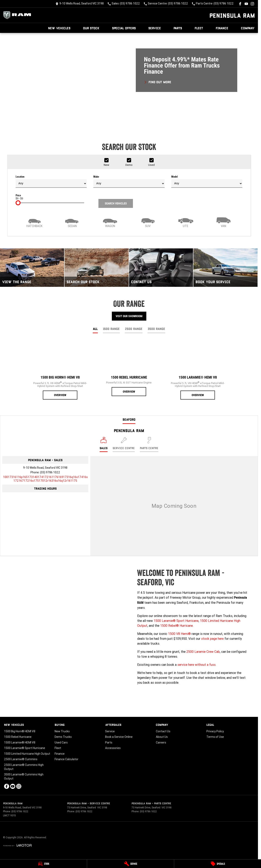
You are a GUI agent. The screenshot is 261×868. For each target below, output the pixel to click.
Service (155, 28)
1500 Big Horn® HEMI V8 (20, 731)
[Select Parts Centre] (149, 444)
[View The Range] (32, 268)
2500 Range (134, 329)
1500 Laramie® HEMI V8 (20, 742)
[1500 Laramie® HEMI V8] (198, 370)
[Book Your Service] (225, 268)
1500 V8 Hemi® (179, 634)
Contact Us (163, 731)
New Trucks (62, 731)
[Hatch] (35, 222)
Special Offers (124, 28)
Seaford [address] (129, 419)
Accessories (113, 748)
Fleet (199, 28)
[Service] (130, 864)
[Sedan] (72, 222)
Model (207, 181)
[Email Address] (45, 479)
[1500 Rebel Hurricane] (129, 368)
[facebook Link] (240, 4)
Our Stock (91, 28)
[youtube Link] (246, 4)
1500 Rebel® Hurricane (176, 626)
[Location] (104, 444)
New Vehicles (59, 28)
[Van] (223, 222)
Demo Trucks (63, 737)
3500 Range (156, 329)
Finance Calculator (66, 759)
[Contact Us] (80, 4)
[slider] (18, 203)
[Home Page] (18, 15)
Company (248, 28)
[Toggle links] (17, 845)
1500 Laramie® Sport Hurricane (176, 621)
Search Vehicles (116, 203)
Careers (161, 742)
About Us (162, 737)
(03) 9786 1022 (50, 472)
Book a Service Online (119, 737)
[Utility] (186, 222)
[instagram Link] (252, 4)
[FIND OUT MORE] (158, 81)
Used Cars (61, 742)
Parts (178, 28)
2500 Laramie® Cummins (21, 759)
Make (129, 181)
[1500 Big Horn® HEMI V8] (60, 370)
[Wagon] (110, 222)
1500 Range (111, 329)
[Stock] (43, 864)
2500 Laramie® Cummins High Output (24, 767)
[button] (129, 81)
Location (51, 181)
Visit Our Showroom (129, 316)
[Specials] (218, 864)
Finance (222, 28)
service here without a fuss (196, 665)
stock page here (212, 639)
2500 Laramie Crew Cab (203, 652)
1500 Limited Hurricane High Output (27, 754)
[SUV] (148, 222)
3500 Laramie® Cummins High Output (24, 776)
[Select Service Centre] (124, 444)
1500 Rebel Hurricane (18, 737)
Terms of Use (215, 737)
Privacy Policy (215, 731)
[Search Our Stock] (97, 268)
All (95, 329)
